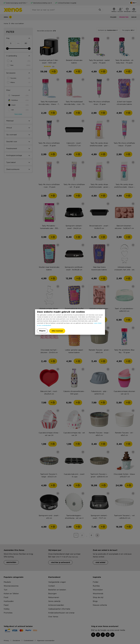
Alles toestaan (57, 331)
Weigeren (42, 331)
